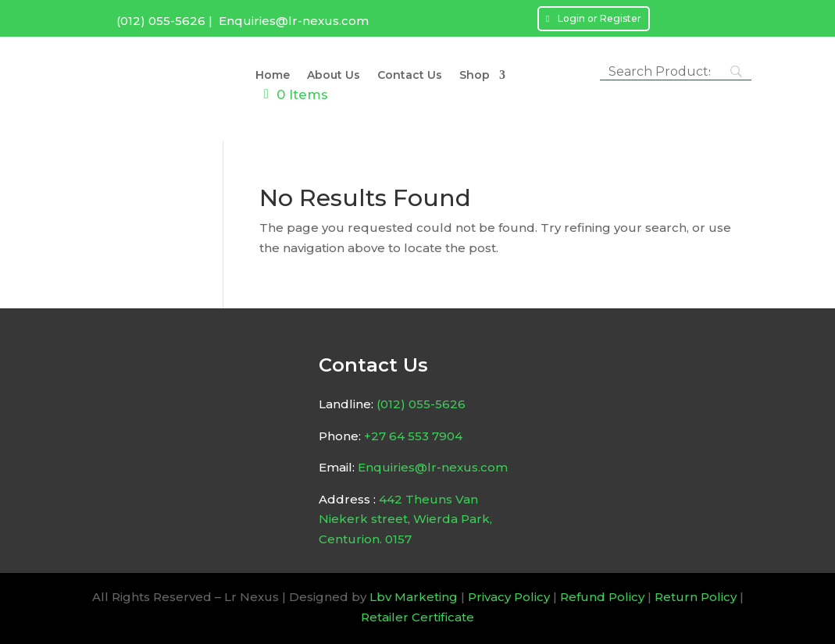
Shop (475, 76)
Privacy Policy (509, 597)
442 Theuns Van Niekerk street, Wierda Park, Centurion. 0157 (405, 519)
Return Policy (696, 597)
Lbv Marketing (414, 597)
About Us (334, 76)
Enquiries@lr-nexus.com (294, 21)
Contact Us (410, 76)
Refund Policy (602, 597)
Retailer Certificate (417, 617)
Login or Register (599, 18)
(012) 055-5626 (161, 21)
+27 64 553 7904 (413, 436)
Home (273, 76)
